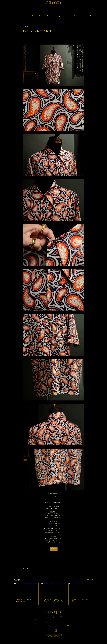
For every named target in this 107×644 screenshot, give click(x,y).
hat (82, 16)
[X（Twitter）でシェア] (23, 569)
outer (54, 16)
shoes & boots (75, 16)
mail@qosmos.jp (59, 634)
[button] (94, 3)
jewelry (32, 16)
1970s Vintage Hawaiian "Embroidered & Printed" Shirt (53, 600)
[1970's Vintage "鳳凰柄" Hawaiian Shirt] (26, 590)
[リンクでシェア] (27, 569)
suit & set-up (40, 16)
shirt (48, 16)
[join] (68, 626)
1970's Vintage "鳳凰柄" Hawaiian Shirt (24, 600)
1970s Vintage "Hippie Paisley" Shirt (80, 600)
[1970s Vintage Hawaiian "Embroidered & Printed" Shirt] (54, 590)
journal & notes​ (23, 16)
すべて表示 (90, 580)
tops (59, 16)
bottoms (66, 16)
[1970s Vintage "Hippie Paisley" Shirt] (81, 590)
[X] (51, 631)
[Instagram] (56, 631)
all (15, 16)
